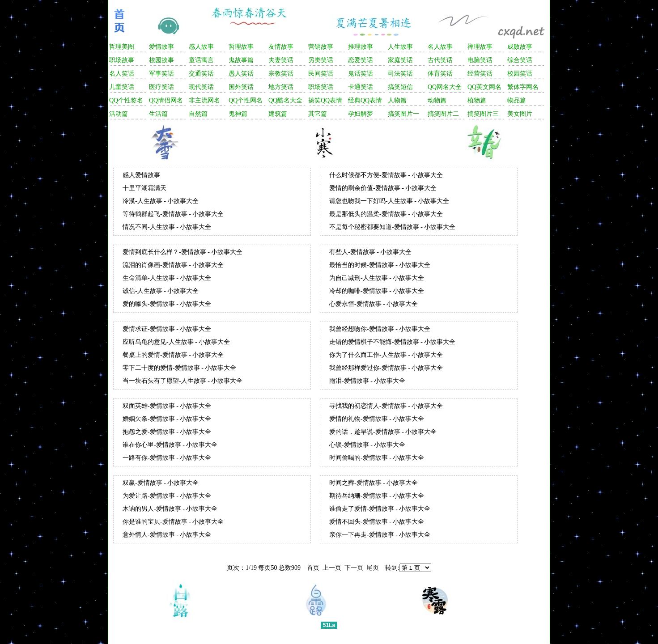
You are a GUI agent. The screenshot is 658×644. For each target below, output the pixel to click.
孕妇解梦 (361, 114)
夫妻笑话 (281, 60)
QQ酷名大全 (285, 100)
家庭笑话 (400, 60)
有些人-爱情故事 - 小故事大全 (370, 252)
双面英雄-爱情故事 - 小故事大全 (167, 406)
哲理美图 (122, 47)
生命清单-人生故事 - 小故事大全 (167, 278)
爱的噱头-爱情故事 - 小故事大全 (167, 304)
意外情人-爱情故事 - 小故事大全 (167, 535)
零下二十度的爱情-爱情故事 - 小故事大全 (179, 368)
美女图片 (520, 114)
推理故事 (361, 47)
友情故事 (281, 47)
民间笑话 (321, 74)
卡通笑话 (361, 87)
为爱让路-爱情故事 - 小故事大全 (167, 496)
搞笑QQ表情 (325, 100)
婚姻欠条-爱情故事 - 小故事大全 (167, 419)
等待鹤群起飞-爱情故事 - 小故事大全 (173, 214)
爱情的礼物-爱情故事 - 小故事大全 (377, 419)
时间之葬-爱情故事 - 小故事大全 (374, 483)
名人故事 (440, 47)
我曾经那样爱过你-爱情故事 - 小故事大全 (386, 368)
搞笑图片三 (483, 114)
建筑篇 (278, 114)
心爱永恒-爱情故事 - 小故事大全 (374, 304)
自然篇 (198, 114)
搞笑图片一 (403, 114)
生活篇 (158, 114)
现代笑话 (201, 87)
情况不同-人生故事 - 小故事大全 (167, 227)
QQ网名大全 (445, 87)
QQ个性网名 (246, 100)
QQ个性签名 (126, 100)
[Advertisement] (328, 141)
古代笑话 (440, 60)
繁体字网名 (523, 87)
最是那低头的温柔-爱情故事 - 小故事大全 (386, 214)
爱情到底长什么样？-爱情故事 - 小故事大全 (183, 252)
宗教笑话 (281, 74)
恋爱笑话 (361, 60)
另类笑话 (321, 60)
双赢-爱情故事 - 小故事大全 (161, 483)
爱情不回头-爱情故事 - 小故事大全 (377, 522)
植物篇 (477, 100)
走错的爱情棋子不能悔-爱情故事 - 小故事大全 (392, 342)
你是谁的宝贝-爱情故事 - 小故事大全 (173, 522)
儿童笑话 (122, 87)
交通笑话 (201, 74)
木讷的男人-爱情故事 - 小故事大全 (170, 509)
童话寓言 (201, 60)
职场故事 (122, 60)
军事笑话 (161, 74)
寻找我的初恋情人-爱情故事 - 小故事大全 (386, 406)
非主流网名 (204, 100)
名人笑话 (122, 74)
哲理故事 (241, 47)
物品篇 (517, 100)
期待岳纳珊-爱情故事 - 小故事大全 (377, 496)
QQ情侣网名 (166, 100)
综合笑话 (520, 60)
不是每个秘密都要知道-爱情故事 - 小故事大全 (392, 227)
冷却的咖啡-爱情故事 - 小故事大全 (377, 291)
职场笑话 (321, 87)
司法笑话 (400, 74)
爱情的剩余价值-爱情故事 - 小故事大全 (383, 188)
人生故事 (400, 47)
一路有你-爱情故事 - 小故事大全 (167, 458)
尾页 (373, 568)
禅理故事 (480, 47)
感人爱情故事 (141, 175)
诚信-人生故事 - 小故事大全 (161, 291)
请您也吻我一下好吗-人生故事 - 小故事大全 (389, 201)
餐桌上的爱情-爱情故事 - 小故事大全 (173, 355)
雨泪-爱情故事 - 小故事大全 (367, 381)
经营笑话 (480, 74)
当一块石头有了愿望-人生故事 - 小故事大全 (183, 381)
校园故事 (161, 60)
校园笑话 (520, 74)
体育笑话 (440, 74)
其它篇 (318, 114)
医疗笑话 (161, 87)
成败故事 (520, 47)
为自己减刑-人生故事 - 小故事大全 (377, 278)
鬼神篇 (238, 114)
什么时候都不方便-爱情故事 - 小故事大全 (386, 175)
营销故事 (321, 47)
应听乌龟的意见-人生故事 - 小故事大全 (176, 342)
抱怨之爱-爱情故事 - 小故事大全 (167, 432)
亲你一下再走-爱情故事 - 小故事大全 (380, 535)
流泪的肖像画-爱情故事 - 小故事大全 (173, 265)
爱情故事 (161, 47)
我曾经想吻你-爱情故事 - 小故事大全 (380, 329)
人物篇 (397, 100)
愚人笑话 (241, 74)
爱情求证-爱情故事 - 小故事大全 (167, 329)
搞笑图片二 (443, 114)
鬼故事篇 (241, 60)
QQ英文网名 (484, 87)
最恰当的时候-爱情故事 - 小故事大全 (380, 265)
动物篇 (437, 100)
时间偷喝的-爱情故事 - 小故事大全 (377, 458)
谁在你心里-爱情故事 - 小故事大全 (170, 445)
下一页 (354, 568)
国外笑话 (241, 87)
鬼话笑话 (361, 74)
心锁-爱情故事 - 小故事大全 (367, 445)
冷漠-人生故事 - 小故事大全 (161, 201)
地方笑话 (281, 87)
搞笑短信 (400, 87)
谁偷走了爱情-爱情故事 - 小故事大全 (380, 509)
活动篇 (119, 114)
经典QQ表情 (365, 100)
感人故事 (201, 47)
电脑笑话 (480, 60)
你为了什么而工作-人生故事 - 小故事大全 (386, 355)
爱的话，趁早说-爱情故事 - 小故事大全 (383, 432)
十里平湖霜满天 (144, 188)
